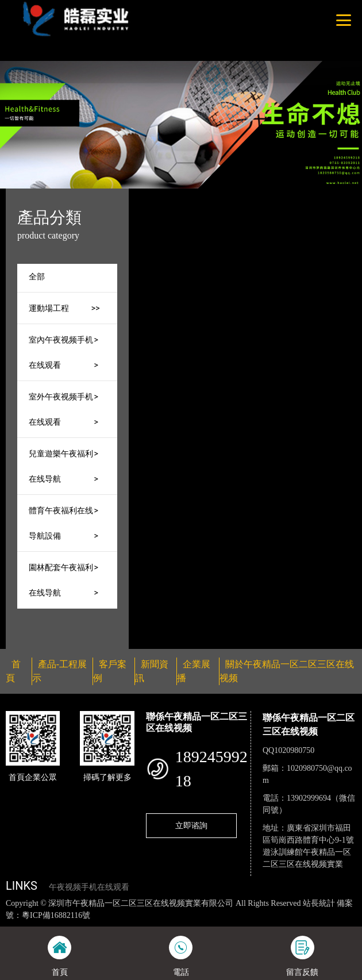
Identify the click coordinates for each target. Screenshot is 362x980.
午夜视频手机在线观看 (89, 887)
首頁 (195, 196)
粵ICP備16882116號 (56, 915)
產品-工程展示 (242, 196)
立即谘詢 (191, 825)
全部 (37, 276)
